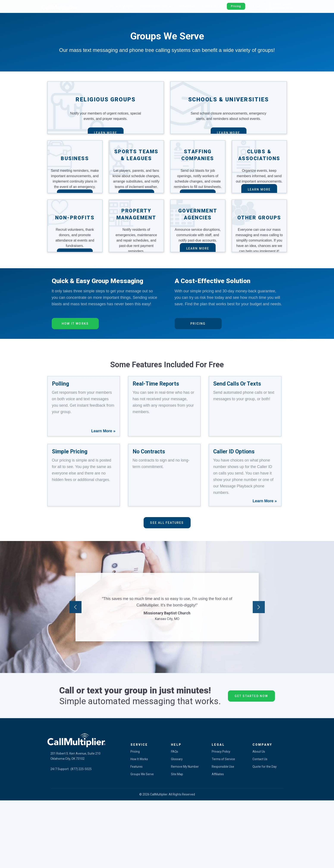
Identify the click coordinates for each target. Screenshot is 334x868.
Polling (60, 451)
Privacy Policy (221, 819)
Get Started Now (251, 764)
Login (257, 6)
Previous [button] (75, 675)
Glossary (177, 827)
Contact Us (212, 6)
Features (188, 6)
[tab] (148, 812)
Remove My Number (185, 834)
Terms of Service (223, 827)
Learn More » (103, 499)
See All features (167, 590)
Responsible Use (223, 834)
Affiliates (218, 842)
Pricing (236, 6)
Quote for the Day (265, 834)
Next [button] (259, 675)
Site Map (177, 842)
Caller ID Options (234, 519)
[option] (167, 676)
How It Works (122, 6)
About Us (259, 819)
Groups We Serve (155, 6)
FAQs (175, 819)
